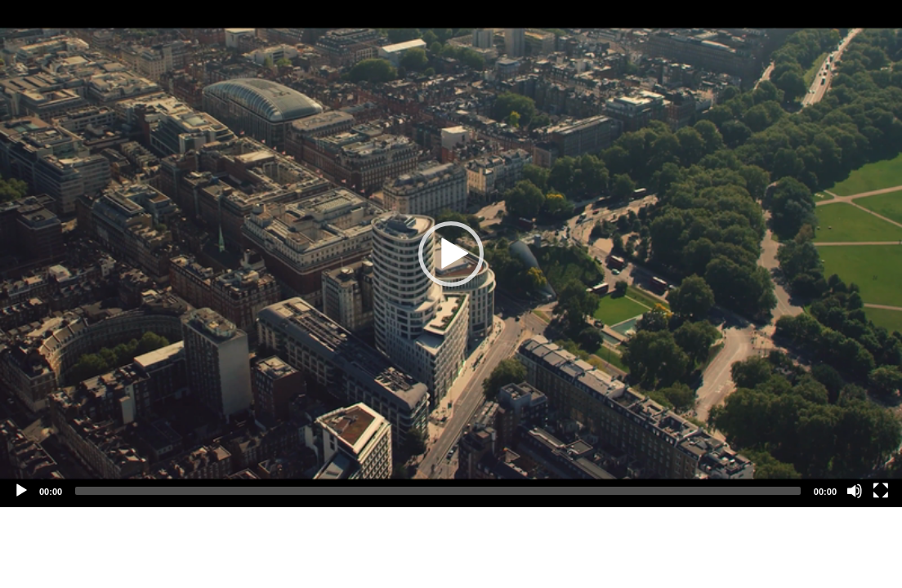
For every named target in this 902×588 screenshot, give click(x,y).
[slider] (438, 491)
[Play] (21, 491)
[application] (451, 254)
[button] (451, 254)
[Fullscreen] (881, 491)
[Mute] (855, 491)
